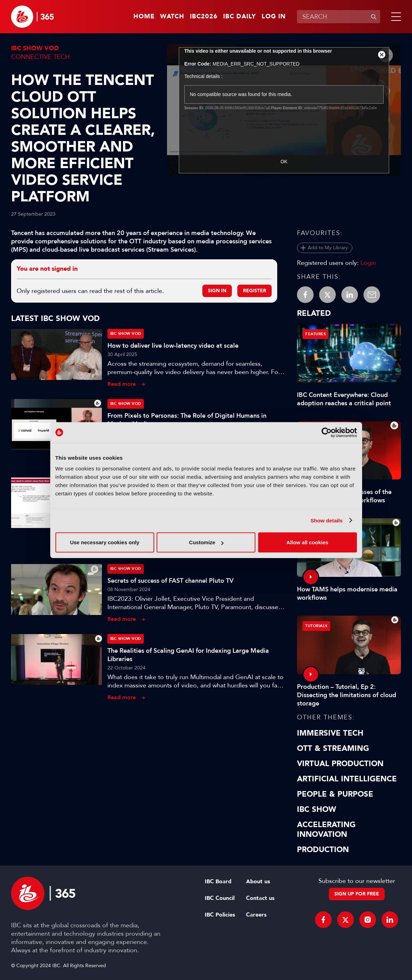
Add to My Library (328, 248)
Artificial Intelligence (347, 779)
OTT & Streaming (333, 748)
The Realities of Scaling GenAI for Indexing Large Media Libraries (188, 655)
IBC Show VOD (35, 48)
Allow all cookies (308, 542)
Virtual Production (340, 764)
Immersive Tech (330, 733)
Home (144, 17)
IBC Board (218, 882)
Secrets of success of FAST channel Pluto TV (170, 581)
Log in (274, 17)
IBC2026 (204, 17)
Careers (256, 915)
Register (255, 291)
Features (315, 334)
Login (368, 263)
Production (323, 850)
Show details (327, 520)
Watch (172, 17)
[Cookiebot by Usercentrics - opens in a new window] (327, 432)
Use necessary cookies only (105, 542)
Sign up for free (357, 894)
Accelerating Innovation (326, 830)
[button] (395, 17)
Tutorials (316, 626)
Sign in (217, 291)
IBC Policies (220, 915)
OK (284, 162)
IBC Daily (240, 17)
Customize (206, 542)
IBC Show (317, 809)
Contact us (260, 898)
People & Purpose (335, 794)
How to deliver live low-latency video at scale (173, 346)
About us (258, 882)
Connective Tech (40, 57)
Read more (122, 384)
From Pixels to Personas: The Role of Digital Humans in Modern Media (187, 420)
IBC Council (220, 898)
